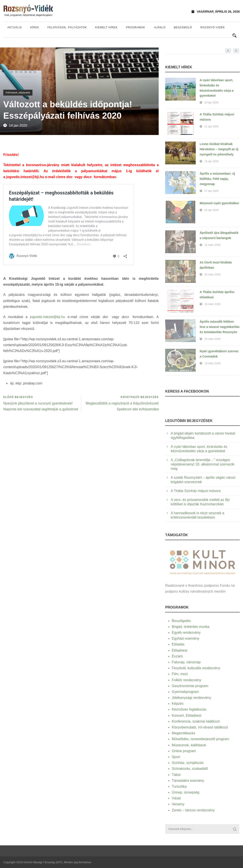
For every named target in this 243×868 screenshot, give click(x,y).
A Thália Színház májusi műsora (195, 491)
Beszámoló (183, 27)
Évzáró (177, 656)
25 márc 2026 (212, 339)
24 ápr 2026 (211, 103)
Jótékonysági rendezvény (191, 698)
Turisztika (179, 786)
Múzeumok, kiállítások (189, 745)
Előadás (178, 644)
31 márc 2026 (212, 245)
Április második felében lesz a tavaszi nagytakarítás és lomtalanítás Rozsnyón (220, 327)
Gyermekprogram (185, 692)
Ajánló (160, 27)
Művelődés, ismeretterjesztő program (200, 739)
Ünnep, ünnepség (185, 792)
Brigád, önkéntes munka (191, 627)
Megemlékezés (184, 733)
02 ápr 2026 (211, 210)
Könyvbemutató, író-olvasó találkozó (200, 727)
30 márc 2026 (212, 275)
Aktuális (15, 27)
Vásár (176, 798)
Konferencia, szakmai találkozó (196, 721)
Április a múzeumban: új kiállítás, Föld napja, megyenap (217, 179)
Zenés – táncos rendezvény (193, 810)
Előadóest (179, 650)
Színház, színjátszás (188, 763)
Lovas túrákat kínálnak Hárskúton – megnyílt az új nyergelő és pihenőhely (219, 149)
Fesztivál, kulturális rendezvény (196, 668)
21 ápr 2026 (211, 126)
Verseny (178, 804)
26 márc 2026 (212, 304)
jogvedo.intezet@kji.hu (25, 177)
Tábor (176, 775)
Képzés (178, 704)
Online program (184, 751)
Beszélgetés (181, 621)
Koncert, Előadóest (186, 715)
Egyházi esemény (185, 638)
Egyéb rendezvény (186, 633)
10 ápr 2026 (211, 161)
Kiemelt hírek (106, 27)
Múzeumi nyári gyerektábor (219, 203)
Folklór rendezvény (186, 680)
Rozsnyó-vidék (212, 27)
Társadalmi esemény (188, 781)
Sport (176, 757)
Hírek (35, 27)
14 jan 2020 (18, 126)
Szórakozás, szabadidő (190, 769)
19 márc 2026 (212, 363)
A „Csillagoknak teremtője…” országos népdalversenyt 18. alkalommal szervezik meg (202, 464)
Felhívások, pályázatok (67, 27)
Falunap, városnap (186, 662)
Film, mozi (180, 674)
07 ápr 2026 (211, 191)
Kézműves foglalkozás (189, 709)
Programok (136, 27)
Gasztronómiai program (190, 686)
